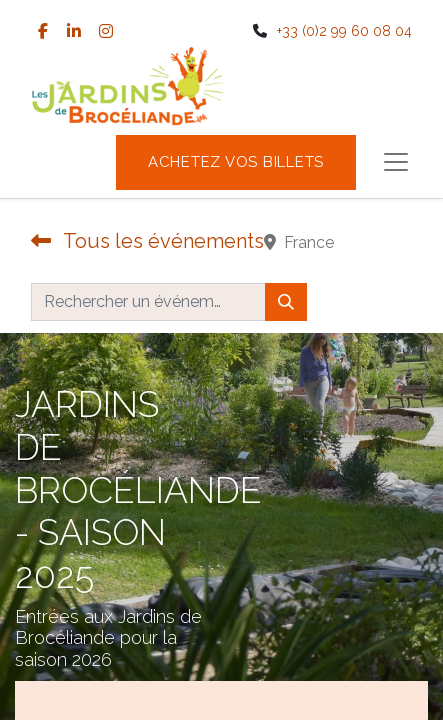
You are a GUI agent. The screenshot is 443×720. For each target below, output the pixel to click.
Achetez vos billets (236, 162)
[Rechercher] (286, 302)
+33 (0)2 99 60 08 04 (344, 31)
